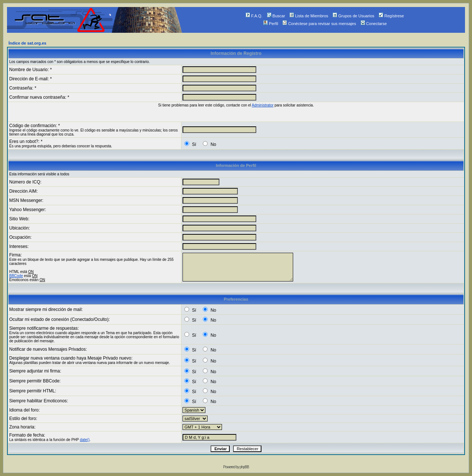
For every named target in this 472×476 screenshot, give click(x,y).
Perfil (271, 24)
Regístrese (391, 16)
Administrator (263, 105)
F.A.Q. (254, 16)
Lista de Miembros (309, 16)
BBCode (16, 276)
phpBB (244, 467)
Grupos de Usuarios (353, 16)
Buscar (276, 16)
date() (85, 440)
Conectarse (374, 24)
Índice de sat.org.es (27, 43)
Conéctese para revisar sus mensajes (319, 24)
